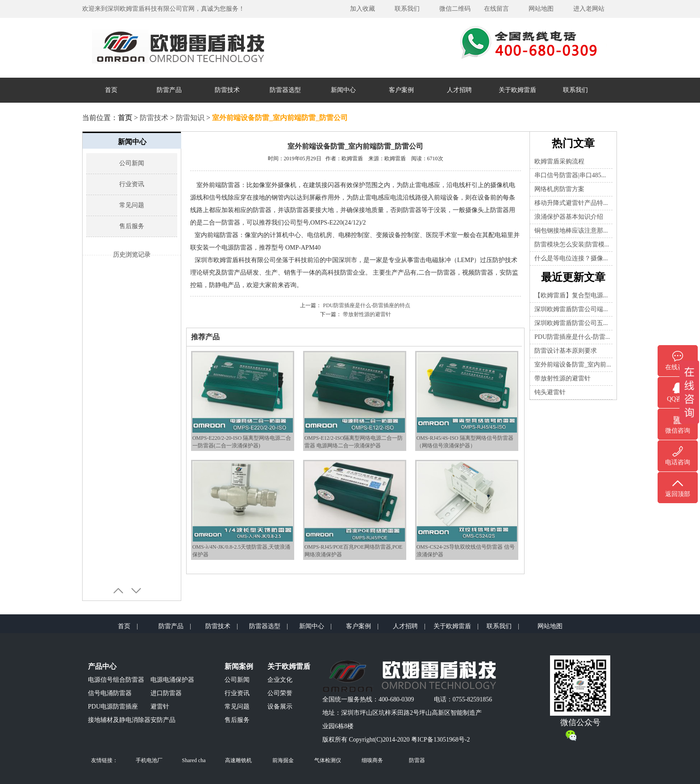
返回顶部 (678, 494)
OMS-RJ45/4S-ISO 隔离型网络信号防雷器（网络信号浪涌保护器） (467, 438)
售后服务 (132, 226)
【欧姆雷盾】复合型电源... (571, 295)
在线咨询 (678, 367)
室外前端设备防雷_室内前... (573, 365)
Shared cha (194, 760)
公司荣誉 (280, 693)
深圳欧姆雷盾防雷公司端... (571, 309)
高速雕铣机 (238, 760)
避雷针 (160, 707)
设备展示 (280, 707)
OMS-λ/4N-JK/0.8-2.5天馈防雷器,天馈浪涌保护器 (243, 547)
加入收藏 (362, 9)
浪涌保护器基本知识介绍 (569, 217)
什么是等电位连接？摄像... (571, 258)
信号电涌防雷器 (110, 693)
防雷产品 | (175, 626)
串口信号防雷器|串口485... (570, 175)
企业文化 (280, 680)
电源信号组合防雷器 (116, 680)
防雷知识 (190, 118)
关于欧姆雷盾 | (456, 626)
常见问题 (132, 205)
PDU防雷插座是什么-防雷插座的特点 (367, 305)
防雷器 (417, 760)
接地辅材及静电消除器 (119, 720)
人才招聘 (459, 90)
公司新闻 (132, 163)
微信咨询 (678, 431)
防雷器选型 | (269, 626)
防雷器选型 (285, 90)
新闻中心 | (315, 626)
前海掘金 (283, 760)
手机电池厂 (149, 760)
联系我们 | (503, 626)
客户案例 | (362, 626)
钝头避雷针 (550, 392)
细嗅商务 (372, 760)
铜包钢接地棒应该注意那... (571, 231)
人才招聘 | (409, 626)
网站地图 (541, 9)
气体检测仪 (328, 760)
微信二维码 (455, 9)
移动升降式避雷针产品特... (571, 203)
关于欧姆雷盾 (517, 90)
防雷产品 (169, 90)
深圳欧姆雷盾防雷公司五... (571, 323)
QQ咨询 (678, 399)
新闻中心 (343, 90)
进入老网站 (589, 9)
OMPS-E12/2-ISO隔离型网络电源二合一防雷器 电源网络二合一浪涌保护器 (355, 438)
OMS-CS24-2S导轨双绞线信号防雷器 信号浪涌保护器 (467, 547)
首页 (111, 90)
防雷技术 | (222, 626)
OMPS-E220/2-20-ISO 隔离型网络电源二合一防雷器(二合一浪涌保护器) (243, 438)
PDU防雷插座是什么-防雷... (572, 337)
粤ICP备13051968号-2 (440, 740)
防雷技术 (227, 90)
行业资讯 (132, 184)
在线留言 (496, 9)
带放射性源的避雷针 (367, 314)
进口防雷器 (166, 693)
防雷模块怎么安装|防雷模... (572, 244)
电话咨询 (678, 462)
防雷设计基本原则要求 (566, 351)
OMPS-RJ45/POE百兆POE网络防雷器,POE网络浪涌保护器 (355, 547)
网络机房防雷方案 (559, 189)
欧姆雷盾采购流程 (559, 161)
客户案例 (401, 90)
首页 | (128, 626)
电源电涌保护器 (172, 680)
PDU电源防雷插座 (113, 707)
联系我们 (407, 9)
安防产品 (163, 720)
